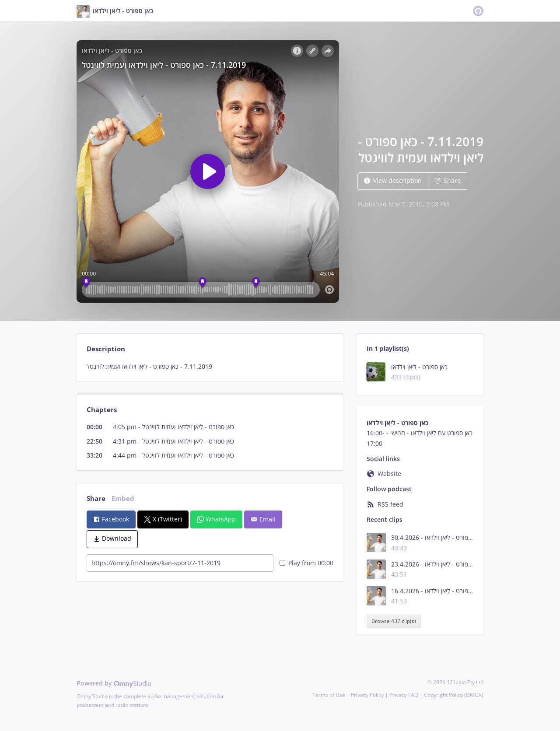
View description (393, 180)
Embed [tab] (123, 498)
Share (448, 180)
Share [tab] (96, 498)
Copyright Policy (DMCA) (454, 695)
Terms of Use (329, 695)
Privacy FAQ (404, 695)
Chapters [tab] (102, 410)
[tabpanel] (210, 367)
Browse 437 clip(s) (394, 621)
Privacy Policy (367, 695)
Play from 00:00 (306, 563)
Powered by (114, 683)
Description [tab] (106, 349)
